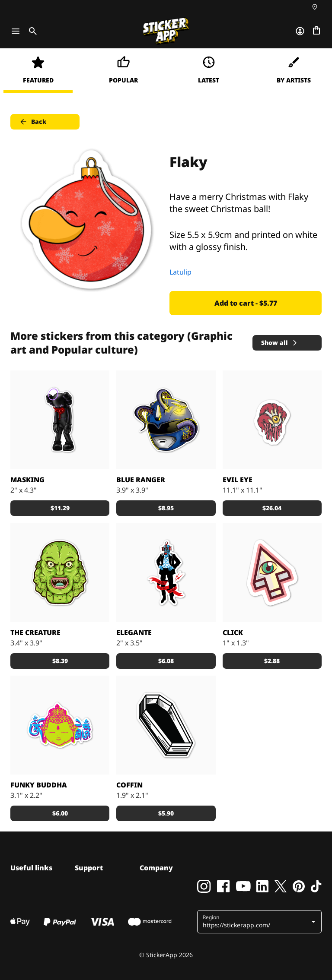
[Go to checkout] (316, 31)
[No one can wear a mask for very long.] (60, 420)
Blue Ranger (141, 480)
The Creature (35, 632)
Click (233, 632)
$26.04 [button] (272, 508)
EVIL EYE (238, 480)
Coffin (129, 785)
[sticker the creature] (60, 572)
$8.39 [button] (60, 661)
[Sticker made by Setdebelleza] (166, 572)
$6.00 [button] (60, 813)
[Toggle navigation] (16, 31)
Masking (27, 480)
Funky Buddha (39, 785)
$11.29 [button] (60, 508)
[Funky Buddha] (60, 725)
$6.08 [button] (166, 661)
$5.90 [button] (166, 813)
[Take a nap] (166, 725)
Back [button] (33, 122)
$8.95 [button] (166, 508)
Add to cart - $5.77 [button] (246, 303)
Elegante (134, 632)
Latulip (180, 272)
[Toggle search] (31, 31)
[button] (260, 922)
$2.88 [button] (272, 661)
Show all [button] (280, 343)
